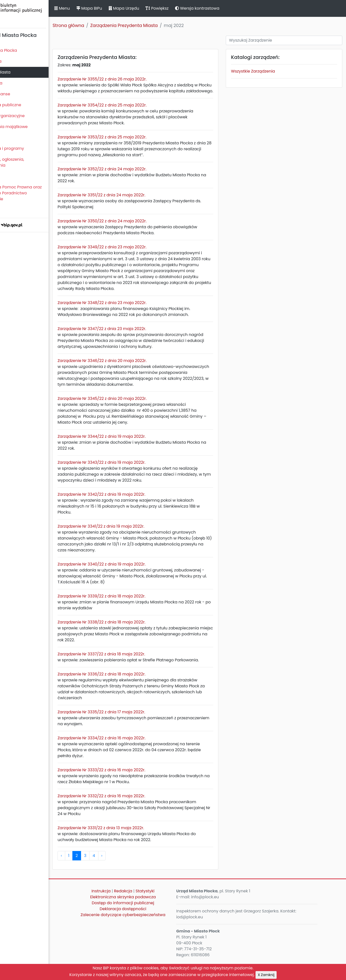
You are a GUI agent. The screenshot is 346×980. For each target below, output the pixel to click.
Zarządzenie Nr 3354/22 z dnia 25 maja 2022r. (128, 111)
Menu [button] (88, 8)
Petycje (10, 176)
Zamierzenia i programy (26, 148)
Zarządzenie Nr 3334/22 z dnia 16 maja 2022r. (127, 756)
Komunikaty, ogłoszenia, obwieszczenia (26, 162)
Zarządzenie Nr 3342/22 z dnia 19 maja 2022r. (127, 506)
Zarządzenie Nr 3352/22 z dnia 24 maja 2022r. (128, 175)
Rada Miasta (15, 61)
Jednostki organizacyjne (26, 116)
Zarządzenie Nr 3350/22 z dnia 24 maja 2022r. (128, 227)
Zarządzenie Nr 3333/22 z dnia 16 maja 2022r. (127, 788)
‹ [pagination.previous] (87, 873)
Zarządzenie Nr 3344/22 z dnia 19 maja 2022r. (127, 448)
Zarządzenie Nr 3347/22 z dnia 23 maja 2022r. (128, 341)
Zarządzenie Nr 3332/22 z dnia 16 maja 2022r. (127, 814)
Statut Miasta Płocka (23, 50)
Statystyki (164, 909)
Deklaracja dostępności (142, 927)
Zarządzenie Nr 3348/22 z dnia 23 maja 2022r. (128, 315)
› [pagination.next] (127, 873)
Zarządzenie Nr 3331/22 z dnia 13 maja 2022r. (127, 846)
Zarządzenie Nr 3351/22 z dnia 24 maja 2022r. (127, 201)
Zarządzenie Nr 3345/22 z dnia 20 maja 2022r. (128, 410)
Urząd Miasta (15, 83)
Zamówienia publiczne (25, 105)
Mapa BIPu (115, 8)
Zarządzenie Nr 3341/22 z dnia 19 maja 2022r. (127, 538)
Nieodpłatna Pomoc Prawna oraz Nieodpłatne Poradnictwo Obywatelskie (35, 193)
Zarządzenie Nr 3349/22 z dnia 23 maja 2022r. (128, 253)
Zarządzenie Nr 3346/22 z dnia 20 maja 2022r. (128, 373)
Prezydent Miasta (19, 72)
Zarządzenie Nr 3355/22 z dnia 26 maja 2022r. (128, 79)
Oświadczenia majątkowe (28, 127)
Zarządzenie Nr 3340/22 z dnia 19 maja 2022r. (127, 576)
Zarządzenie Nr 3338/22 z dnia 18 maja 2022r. (127, 634)
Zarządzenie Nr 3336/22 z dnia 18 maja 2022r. (127, 692)
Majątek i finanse (19, 94)
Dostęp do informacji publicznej (142, 921)
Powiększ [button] (183, 8)
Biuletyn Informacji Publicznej (37, 13)
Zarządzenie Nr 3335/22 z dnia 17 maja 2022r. (127, 730)
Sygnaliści (12, 210)
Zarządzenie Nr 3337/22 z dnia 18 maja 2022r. (127, 666)
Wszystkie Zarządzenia (264, 71)
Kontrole (11, 138)
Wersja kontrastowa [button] (223, 8)
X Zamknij (266, 975)
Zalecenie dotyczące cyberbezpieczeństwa (142, 936)
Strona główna (94, 26)
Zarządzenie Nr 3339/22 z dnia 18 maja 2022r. (127, 608)
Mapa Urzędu (149, 8)
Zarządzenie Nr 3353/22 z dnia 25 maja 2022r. (128, 143)
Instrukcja (120, 909)
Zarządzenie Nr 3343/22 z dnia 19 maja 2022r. (127, 474)
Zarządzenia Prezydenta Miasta (150, 26)
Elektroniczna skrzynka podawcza (142, 915)
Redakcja (143, 909)
